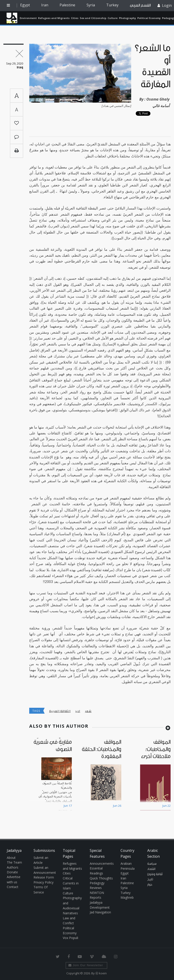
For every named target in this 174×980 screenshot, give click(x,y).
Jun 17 (68, 806)
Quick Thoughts (101, 878)
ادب (78, 711)
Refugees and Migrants (54, 18)
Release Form (44, 877)
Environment (28, 18)
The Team (14, 862)
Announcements (102, 863)
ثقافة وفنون (155, 874)
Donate (12, 872)
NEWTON (97, 893)
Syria (91, 5)
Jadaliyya (12, 18)
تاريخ (150, 879)
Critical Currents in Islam (71, 883)
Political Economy (149, 18)
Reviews (96, 888)
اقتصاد (151, 869)
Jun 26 (117, 806)
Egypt (25, 5)
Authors (13, 867)
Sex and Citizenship (93, 18)
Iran (45, 5)
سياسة (152, 864)
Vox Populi (70, 938)
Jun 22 (167, 806)
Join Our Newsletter (86, 965)
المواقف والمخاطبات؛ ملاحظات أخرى (156, 749)
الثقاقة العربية (60, 711)
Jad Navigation (100, 912)
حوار (150, 885)
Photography (127, 18)
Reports (95, 897)
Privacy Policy (43, 882)
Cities (75, 18)
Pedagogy (97, 883)
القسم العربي (140, 5)
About (11, 858)
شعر (88, 711)
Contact (13, 887)
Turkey (112, 5)
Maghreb (127, 897)
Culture (113, 18)
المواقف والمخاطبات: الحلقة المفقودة (101, 749)
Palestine (67, 5)
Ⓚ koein (101, 973)
